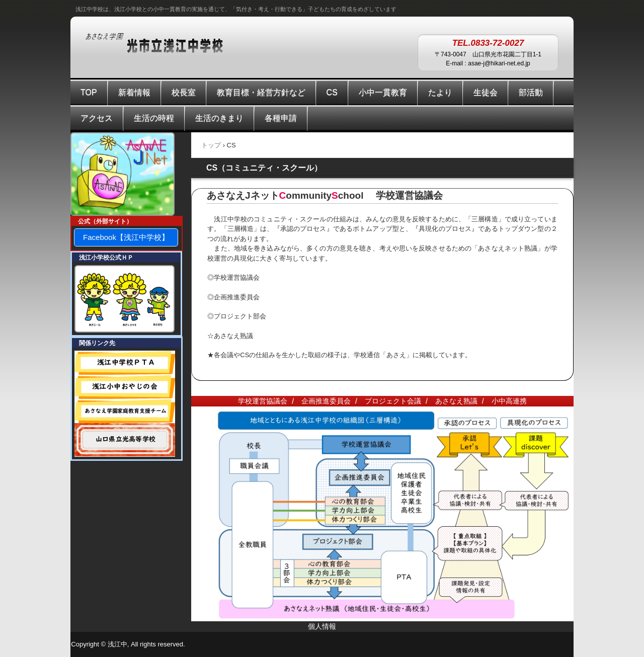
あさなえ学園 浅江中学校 (164, 44)
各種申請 (281, 118)
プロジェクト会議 (393, 401)
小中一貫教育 (383, 92)
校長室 (184, 92)
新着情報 (134, 92)
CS (332, 92)
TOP (89, 92)
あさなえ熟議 (456, 401)
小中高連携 (509, 401)
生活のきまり (219, 118)
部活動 (531, 92)
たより (440, 92)
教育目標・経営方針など (261, 92)
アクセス (97, 118)
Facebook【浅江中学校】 (126, 237)
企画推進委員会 (326, 401)
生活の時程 (154, 118)
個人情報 (322, 626)
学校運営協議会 (263, 401)
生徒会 (486, 92)
